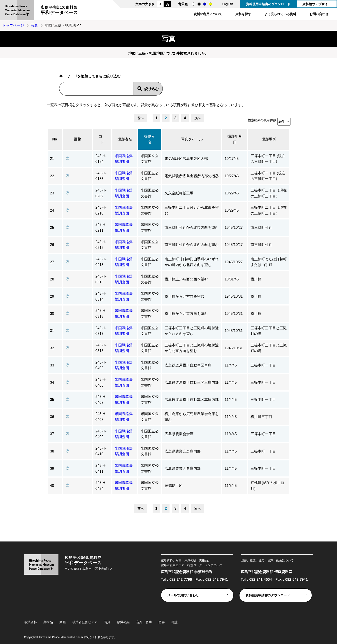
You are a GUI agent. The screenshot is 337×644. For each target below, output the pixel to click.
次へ (198, 118)
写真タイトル (192, 139)
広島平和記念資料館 (59, 11)
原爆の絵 (123, 622)
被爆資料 (30, 622)
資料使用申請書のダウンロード (268, 4)
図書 (162, 622)
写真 (34, 25)
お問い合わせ (319, 14)
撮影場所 (269, 139)
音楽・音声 (144, 622)
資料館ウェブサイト (317, 4)
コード (102, 139)
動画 (63, 622)
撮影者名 (125, 139)
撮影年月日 (235, 139)
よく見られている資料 (280, 14)
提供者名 (150, 139)
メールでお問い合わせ (183, 595)
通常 (193, 4)
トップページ (13, 25)
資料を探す (243, 14)
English (227, 4)
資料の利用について (208, 14)
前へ (141, 118)
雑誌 (174, 622)
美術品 (48, 622)
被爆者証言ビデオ (85, 622)
